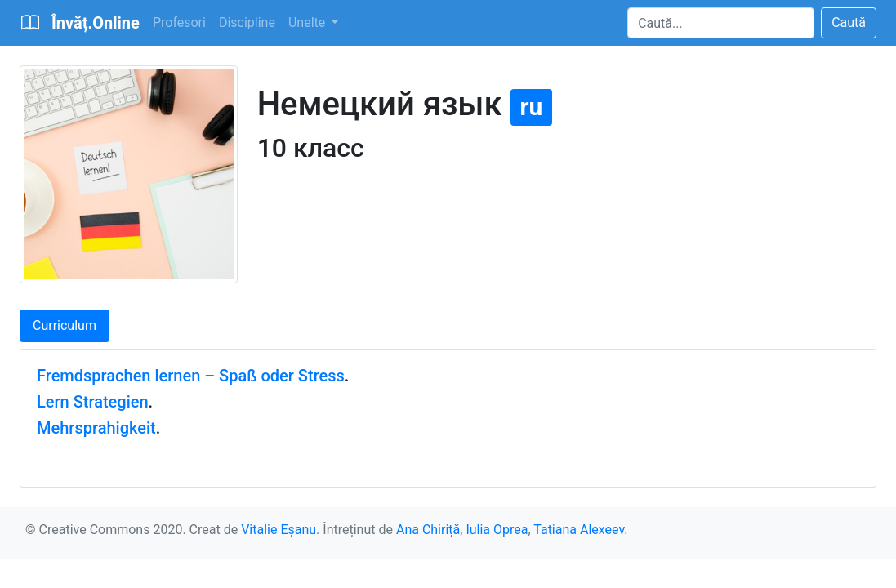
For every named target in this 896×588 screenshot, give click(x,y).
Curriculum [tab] (65, 325)
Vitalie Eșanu (279, 530)
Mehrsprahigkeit (96, 428)
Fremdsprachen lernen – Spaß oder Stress (191, 376)
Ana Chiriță (428, 530)
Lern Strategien (93, 402)
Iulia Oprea (497, 530)
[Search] (721, 23)
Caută (849, 22)
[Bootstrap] (80, 23)
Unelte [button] (308, 22)
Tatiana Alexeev (579, 530)
